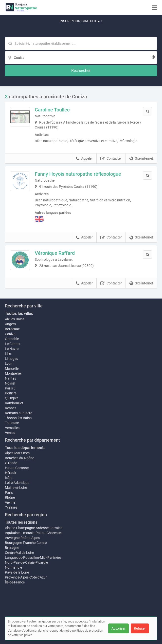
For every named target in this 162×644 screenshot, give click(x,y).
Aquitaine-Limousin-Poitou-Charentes (34, 533)
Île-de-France (15, 582)
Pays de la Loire (17, 572)
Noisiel (10, 383)
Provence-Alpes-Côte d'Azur (26, 577)
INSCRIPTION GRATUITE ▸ (81, 21)
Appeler (84, 159)
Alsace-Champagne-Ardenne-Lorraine (34, 528)
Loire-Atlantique (17, 483)
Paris (9, 493)
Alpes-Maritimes (17, 453)
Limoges (11, 359)
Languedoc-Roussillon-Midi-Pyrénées (33, 558)
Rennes (11, 408)
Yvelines (11, 507)
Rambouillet (14, 403)
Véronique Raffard (55, 253)
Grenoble (12, 339)
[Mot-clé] (81, 43)
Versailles (12, 428)
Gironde (11, 463)
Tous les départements (25, 448)
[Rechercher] (81, 71)
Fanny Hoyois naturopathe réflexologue (78, 174)
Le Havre (12, 349)
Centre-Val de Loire (19, 553)
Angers (10, 324)
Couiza (10, 334)
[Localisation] (81, 58)
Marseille (12, 368)
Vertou (10, 433)
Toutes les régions (21, 522)
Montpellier (13, 373)
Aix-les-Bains (15, 319)
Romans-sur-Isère (18, 413)
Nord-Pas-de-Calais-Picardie (26, 562)
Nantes (10, 378)
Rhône (10, 497)
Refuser (140, 628)
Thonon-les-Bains (18, 418)
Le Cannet (13, 344)
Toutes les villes (19, 313)
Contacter (111, 159)
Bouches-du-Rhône (19, 458)
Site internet (141, 159)
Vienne (10, 502)
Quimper (11, 398)
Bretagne (12, 548)
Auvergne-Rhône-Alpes (22, 538)
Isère (9, 478)
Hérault (11, 473)
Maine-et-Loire (16, 488)
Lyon (9, 364)
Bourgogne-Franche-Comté (26, 543)
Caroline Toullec (52, 110)
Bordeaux (12, 329)
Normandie (13, 567)
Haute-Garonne (17, 468)
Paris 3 (10, 388)
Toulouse (12, 423)
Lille (8, 354)
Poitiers (11, 393)
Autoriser (118, 628)
